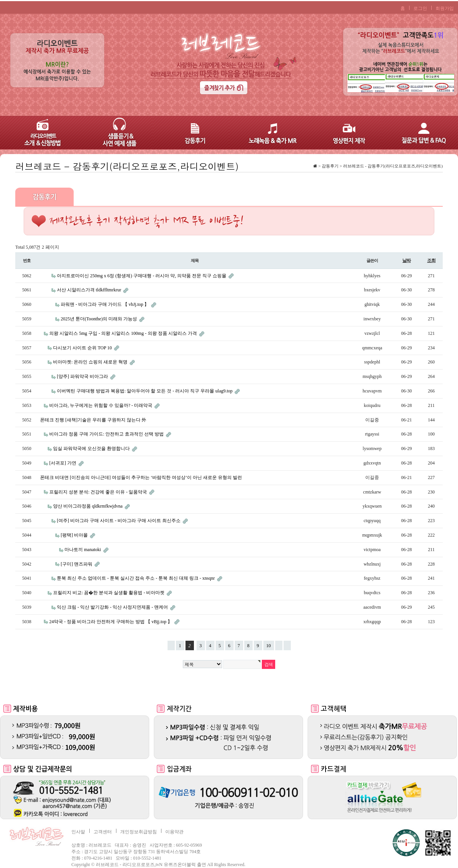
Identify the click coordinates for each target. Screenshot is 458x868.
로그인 (420, 8)
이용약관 (174, 832)
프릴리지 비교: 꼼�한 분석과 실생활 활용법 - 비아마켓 (109, 593)
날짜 (406, 260)
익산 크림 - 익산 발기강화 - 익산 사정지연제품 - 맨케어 (113, 607)
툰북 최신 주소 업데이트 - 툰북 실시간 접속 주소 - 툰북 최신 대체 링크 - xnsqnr (136, 578)
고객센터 (103, 832)
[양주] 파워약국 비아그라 (83, 376)
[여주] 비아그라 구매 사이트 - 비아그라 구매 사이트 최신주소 (119, 521)
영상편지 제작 (343, 133)
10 (267, 645)
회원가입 (445, 8)
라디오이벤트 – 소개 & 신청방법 (38, 133)
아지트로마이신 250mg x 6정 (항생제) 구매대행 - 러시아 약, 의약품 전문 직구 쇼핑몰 (142, 276)
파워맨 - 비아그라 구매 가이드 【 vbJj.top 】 (105, 304)
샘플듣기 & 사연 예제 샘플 (114, 133)
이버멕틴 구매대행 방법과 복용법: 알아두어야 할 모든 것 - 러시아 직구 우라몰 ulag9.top (145, 391)
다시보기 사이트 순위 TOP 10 (83, 348)
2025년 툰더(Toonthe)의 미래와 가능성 (99, 319)
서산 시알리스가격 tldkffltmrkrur (90, 290)
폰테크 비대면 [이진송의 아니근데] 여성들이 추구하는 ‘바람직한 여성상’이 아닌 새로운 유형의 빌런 (141, 477)
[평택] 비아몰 (75, 535)
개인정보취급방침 (139, 832)
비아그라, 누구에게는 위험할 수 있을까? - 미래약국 (101, 405)
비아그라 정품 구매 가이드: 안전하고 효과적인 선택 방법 (107, 434)
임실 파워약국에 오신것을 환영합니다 (92, 448)
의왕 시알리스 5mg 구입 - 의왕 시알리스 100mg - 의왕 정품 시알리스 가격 (124, 333)
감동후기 (191, 133)
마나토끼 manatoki (83, 550)
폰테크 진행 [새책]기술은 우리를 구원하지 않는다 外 (93, 420)
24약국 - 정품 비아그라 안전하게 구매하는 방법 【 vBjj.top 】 (111, 622)
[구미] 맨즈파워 (77, 564)
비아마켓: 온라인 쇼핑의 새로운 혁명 (91, 362)
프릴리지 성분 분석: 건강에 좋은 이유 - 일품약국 (99, 492)
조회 (431, 260)
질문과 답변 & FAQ (420, 133)
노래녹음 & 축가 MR (267, 133)
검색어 (15, 160)
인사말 (78, 832)
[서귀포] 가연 (63, 463)
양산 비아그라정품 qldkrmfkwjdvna (88, 506)
